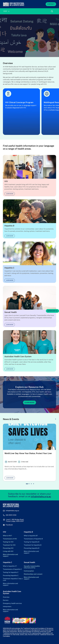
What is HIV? (7, 536)
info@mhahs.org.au (41, 496)
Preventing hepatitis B (32, 548)
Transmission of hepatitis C (12, 569)
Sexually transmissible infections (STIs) (32, 567)
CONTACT (51, 4)
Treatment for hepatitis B (33, 545)
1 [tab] (27, 52)
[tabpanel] (29, 36)
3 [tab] (31, 52)
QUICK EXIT (52, 311)
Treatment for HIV (9, 545)
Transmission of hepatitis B (33, 539)
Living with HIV (8, 551)
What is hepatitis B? (31, 536)
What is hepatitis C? (10, 566)
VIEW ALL (51, 419)
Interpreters (7, 607)
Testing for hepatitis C (11, 572)
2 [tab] (29, 52)
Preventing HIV (8, 548)
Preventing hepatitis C (11, 576)
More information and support (10, 555)
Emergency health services (12, 603)
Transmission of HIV (10, 539)
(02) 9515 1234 (11, 515)
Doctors (6, 600)
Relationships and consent (33, 574)
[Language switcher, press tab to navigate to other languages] (6, 11)
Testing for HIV (8, 542)
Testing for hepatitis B (32, 542)
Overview (6, 597)
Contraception (29, 571)
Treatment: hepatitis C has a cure (13, 580)
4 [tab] (34, 52)
